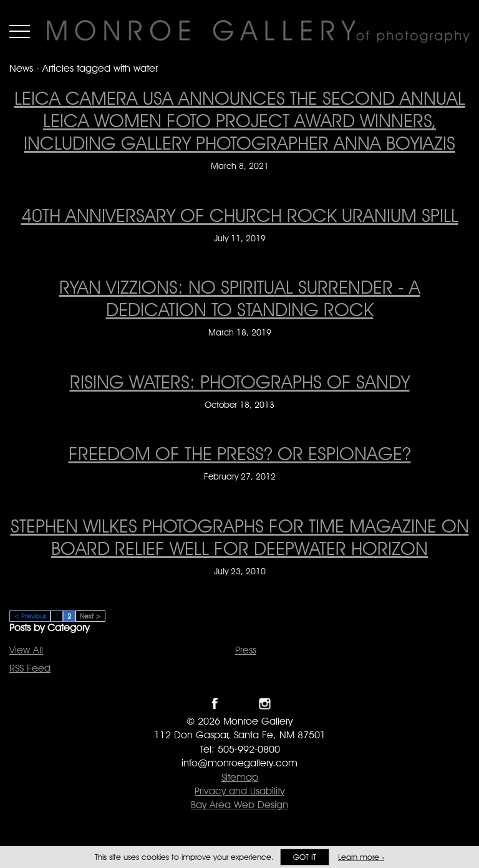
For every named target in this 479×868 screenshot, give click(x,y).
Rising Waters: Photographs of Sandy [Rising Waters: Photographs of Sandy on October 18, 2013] (240, 382)
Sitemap (240, 777)
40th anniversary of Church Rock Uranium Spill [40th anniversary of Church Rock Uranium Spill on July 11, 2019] (240, 215)
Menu (20, 31)
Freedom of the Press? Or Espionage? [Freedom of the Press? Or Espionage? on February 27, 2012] (240, 453)
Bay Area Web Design (239, 805)
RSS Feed (30, 668)
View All (26, 650)
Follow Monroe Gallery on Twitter (240, 704)
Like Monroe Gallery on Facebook (215, 704)
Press (246, 650)
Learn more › (361, 857)
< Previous (30, 616)
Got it (305, 857)
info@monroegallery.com (239, 763)
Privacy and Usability (239, 791)
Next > (90, 616)
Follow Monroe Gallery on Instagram (265, 704)
